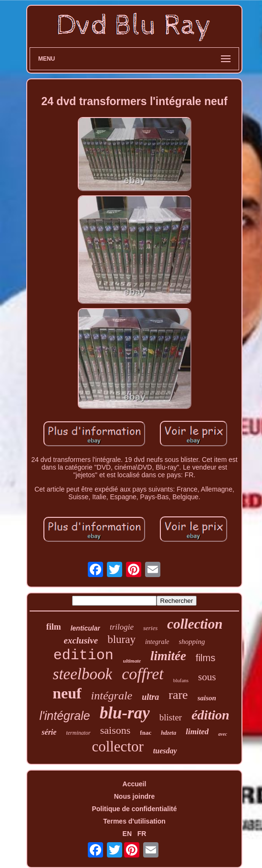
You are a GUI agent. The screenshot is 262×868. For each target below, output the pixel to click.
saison (207, 698)
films (205, 658)
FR (142, 834)
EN (127, 834)
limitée (168, 656)
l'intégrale (64, 716)
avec (222, 734)
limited (197, 732)
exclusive (81, 640)
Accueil (135, 784)
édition (210, 715)
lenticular (85, 628)
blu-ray (125, 713)
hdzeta (168, 733)
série (49, 732)
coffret (143, 674)
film (54, 627)
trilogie (122, 627)
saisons (115, 730)
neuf (67, 693)
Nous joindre (135, 796)
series (150, 628)
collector (117, 746)
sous (207, 677)
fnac (146, 733)
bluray (121, 639)
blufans (181, 680)
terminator (78, 733)
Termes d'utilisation (134, 821)
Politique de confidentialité (134, 809)
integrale (157, 642)
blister (171, 717)
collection (195, 624)
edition (84, 655)
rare (178, 695)
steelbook (83, 674)
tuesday (165, 751)
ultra (150, 697)
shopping (192, 642)
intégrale (112, 696)
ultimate (132, 661)
